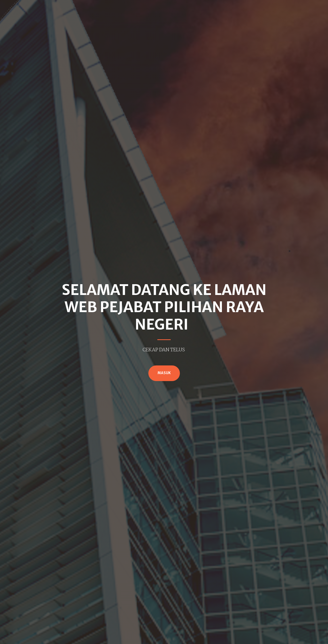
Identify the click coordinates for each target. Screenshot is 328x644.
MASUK (164, 373)
